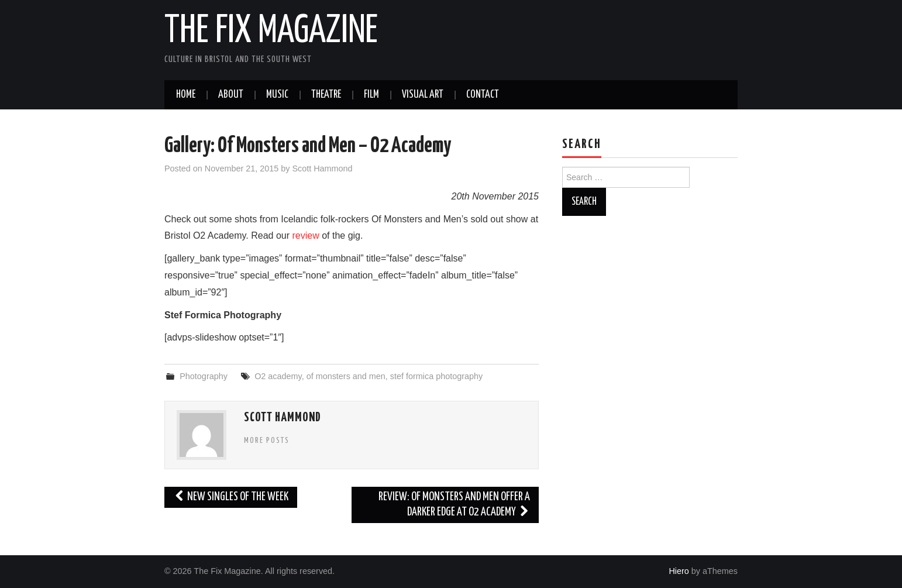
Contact (483, 95)
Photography (204, 376)
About (231, 95)
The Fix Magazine (271, 32)
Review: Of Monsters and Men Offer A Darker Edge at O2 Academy (454, 505)
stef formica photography (436, 376)
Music (277, 95)
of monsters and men (346, 376)
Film (371, 95)
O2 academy (278, 376)
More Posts (267, 441)
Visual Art (423, 95)
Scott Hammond (322, 169)
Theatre (326, 95)
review (307, 235)
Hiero (679, 571)
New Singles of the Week (231, 497)
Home (186, 95)
